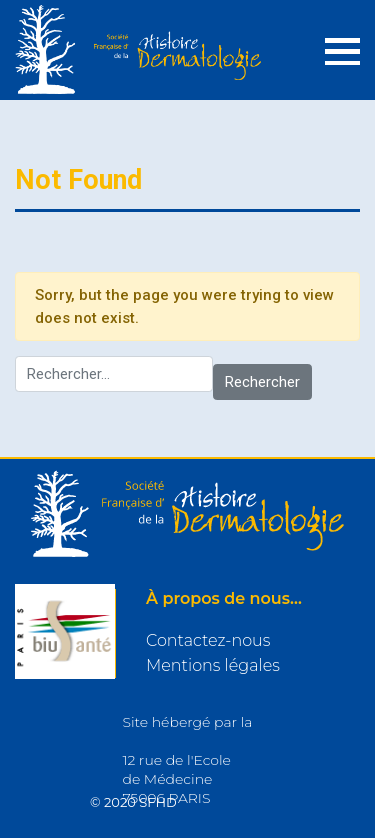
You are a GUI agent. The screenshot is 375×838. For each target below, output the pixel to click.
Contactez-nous (208, 640)
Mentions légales (213, 665)
